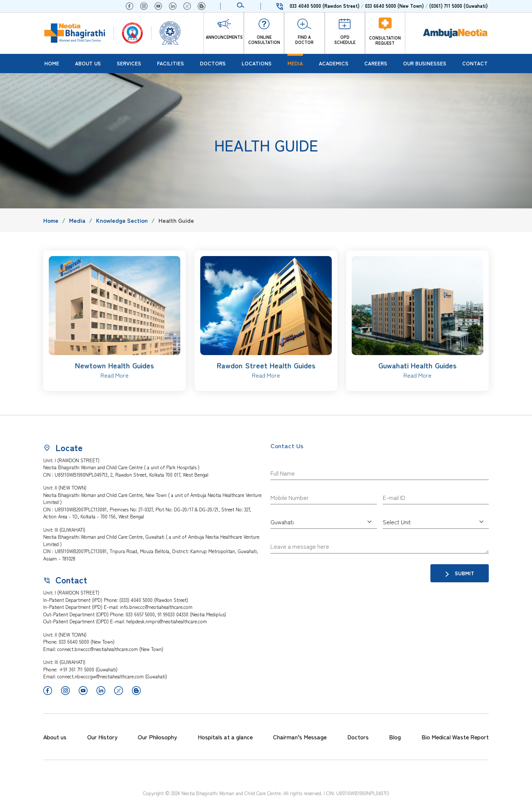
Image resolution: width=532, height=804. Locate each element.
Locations (257, 63)
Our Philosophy (157, 737)
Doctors (213, 63)
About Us (88, 63)
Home (52, 63)
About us (55, 737)
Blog (395, 737)
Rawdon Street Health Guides (266, 365)
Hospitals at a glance (225, 737)
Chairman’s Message (300, 737)
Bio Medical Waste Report (455, 737)
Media (295, 63)
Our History (102, 737)
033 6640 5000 (394, 6)
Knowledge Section (122, 220)
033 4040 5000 (325, 6)
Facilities (170, 63)
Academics (334, 63)
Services (129, 63)
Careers (376, 63)
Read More (115, 375)
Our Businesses (425, 63)
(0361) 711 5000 (458, 6)
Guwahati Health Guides (417, 365)
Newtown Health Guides (115, 365)
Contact (475, 63)
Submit (460, 573)
